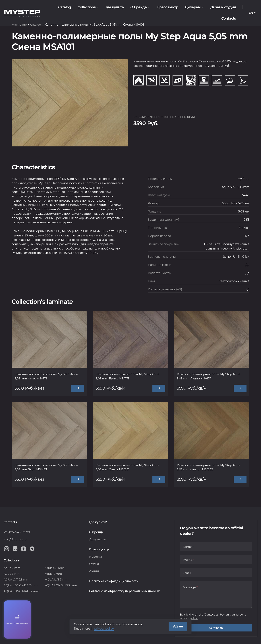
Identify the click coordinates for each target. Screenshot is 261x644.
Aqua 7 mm (12, 568)
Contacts (229, 9)
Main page (19, 25)
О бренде (121, 9)
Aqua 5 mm (12, 574)
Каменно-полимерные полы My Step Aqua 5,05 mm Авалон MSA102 (209, 468)
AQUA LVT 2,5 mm (17, 579)
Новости (96, 557)
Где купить (99, 9)
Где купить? (98, 522)
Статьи (94, 564)
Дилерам (174, 9)
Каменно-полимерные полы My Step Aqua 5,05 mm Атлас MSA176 (47, 376)
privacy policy (189, 618)
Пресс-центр (99, 549)
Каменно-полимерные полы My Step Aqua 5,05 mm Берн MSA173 (47, 468)
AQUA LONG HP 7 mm (61, 585)
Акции (94, 571)
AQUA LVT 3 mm (57, 579)
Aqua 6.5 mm (55, 568)
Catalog (50, 9)
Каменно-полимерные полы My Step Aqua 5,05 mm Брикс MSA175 (128, 376)
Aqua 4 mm (54, 574)
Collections (72, 9)
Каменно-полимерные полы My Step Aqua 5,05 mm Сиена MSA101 (128, 468)
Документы (98, 539)
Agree (178, 626)
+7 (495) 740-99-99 (17, 532)
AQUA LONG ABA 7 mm (21, 585)
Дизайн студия (203, 9)
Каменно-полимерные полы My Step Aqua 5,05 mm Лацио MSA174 (209, 376)
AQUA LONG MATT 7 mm (21, 591)
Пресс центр (149, 9)
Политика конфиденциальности (114, 581)
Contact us (216, 628)
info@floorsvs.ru (15, 539)
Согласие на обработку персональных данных (125, 591)
